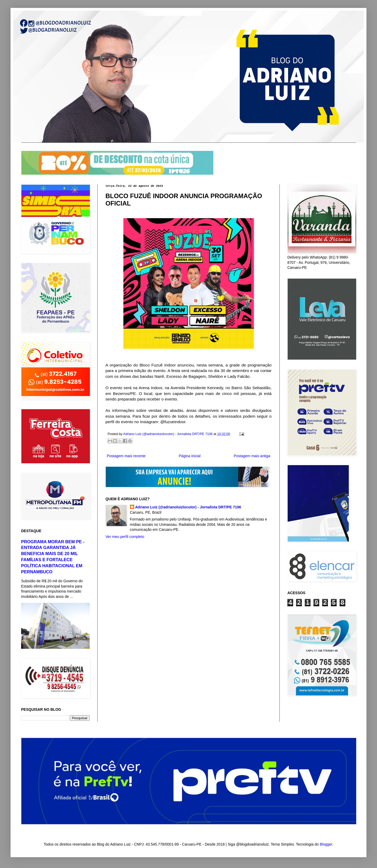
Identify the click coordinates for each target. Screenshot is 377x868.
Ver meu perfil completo (125, 537)
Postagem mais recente (126, 456)
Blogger (326, 844)
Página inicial (190, 456)
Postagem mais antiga (252, 456)
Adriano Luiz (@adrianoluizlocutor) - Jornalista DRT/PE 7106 (188, 507)
